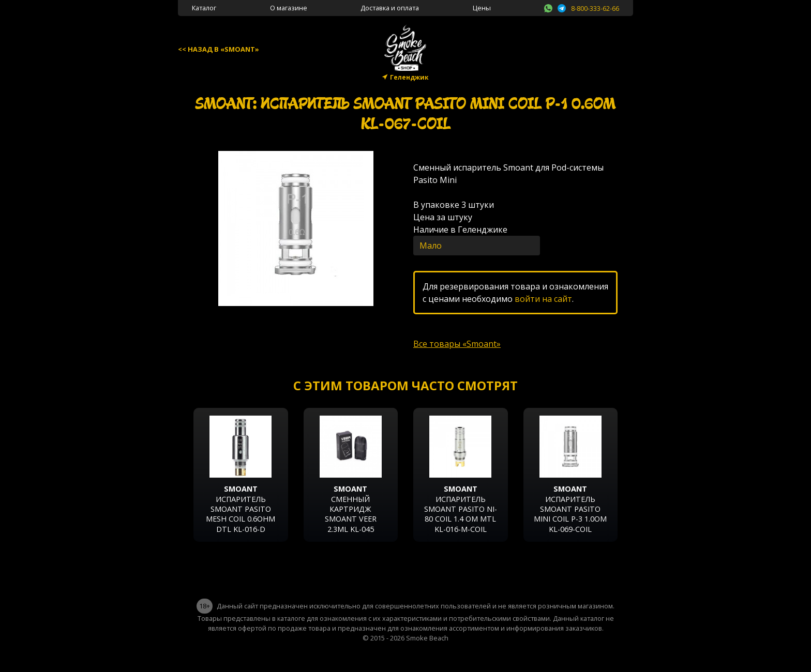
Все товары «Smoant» (457, 344)
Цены (482, 8)
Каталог (204, 8)
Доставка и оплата (390, 8)
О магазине (289, 8)
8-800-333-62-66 (595, 8)
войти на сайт (543, 299)
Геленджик (409, 77)
